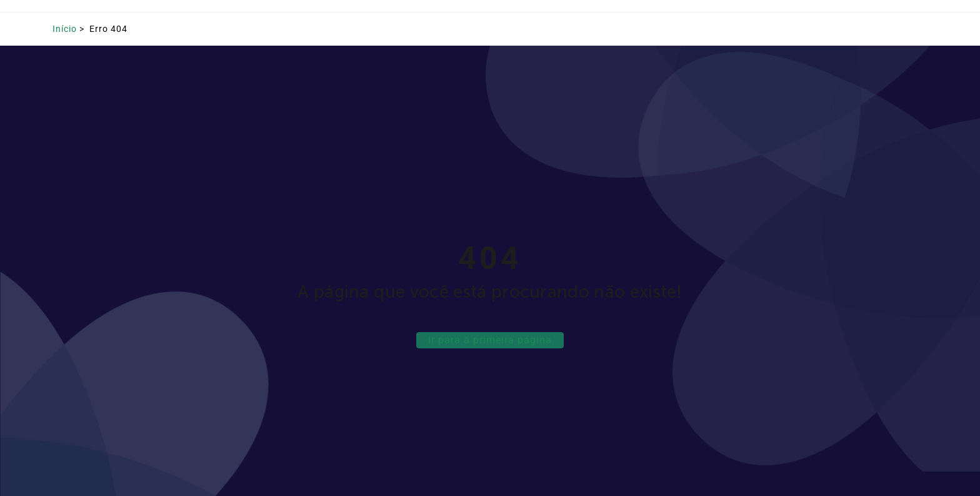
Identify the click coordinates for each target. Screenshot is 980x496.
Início (65, 29)
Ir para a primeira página (490, 340)
